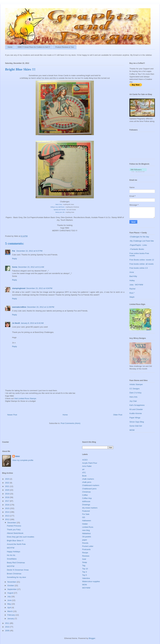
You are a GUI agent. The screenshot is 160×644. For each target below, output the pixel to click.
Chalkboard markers (91, 485)
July (9, 597)
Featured (86, 511)
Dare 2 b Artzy (135, 393)
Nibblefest (86, 533)
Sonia (15, 267)
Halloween (87, 521)
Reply (14, 259)
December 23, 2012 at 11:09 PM (41, 307)
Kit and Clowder (136, 409)
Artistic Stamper (136, 384)
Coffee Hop (87, 498)
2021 (7, 486)
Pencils (85, 543)
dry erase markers (90, 508)
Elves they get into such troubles (20, 537)
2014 (7, 512)
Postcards (86, 549)
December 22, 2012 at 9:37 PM (29, 251)
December (12, 523)
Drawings (86, 505)
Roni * (132, 293)
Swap (85, 562)
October (11, 586)
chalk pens (87, 482)
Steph (132, 297)
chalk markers (88, 479)
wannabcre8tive (19, 307)
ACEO (85, 460)
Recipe (85, 553)
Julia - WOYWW (136, 285)
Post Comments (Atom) (70, 423)
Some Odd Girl (136, 426)
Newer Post (12, 415)
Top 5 (85, 575)
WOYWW (86, 588)
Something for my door (16, 577)
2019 (7, 494)
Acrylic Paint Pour (90, 463)
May (9, 604)
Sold (84, 559)
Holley (132, 280)
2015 (7, 508)
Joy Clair (133, 401)
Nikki (18, 456)
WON (85, 585)
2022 (7, 483)
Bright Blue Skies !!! (15, 541)
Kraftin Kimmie (136, 413)
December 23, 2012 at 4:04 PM (39, 288)
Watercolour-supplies (91, 581)
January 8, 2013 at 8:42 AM (32, 323)
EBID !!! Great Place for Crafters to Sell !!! (34, 47)
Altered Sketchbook (15, 533)
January (11, 619)
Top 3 (85, 572)
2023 (7, 479)
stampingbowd (19, 288)
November (12, 582)
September (12, 589)
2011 (7, 623)
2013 (7, 516)
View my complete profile (23, 460)
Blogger (92, 638)
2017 (7, 501)
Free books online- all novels (141, 264)
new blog (86, 530)
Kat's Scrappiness (137, 405)
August (11, 593)
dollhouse (86, 501)
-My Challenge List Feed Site (142, 241)
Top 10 (85, 569)
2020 (7, 490)
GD (84, 517)
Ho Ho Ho (11, 555)
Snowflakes (12, 559)
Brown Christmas (14, 574)
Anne (132, 272)
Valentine (86, 578)
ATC (84, 473)
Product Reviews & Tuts (65, 47)
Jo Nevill (16, 323)
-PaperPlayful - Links (138, 245)
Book (84, 476)
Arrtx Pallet (87, 466)
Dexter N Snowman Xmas (18, 570)
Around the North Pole (16, 544)
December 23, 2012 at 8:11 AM (31, 267)
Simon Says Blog (137, 422)
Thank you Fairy (14, 530)
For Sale (86, 514)
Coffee (85, 495)
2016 (7, 505)
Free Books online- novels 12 (142, 260)
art (83, 469)
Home (10, 47)
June (10, 600)
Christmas (86, 492)
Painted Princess (14, 526)
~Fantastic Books (137, 249)
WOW (132, 430)
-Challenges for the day (139, 237)
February (11, 615)
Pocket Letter (88, 546)
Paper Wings (135, 418)
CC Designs (134, 389)
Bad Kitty (133, 276)
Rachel (132, 289)
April (10, 608)
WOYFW (11, 548)
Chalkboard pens (89, 489)
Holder (85, 524)
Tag (84, 565)
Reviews (86, 556)
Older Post (118, 415)
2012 (7, 519)
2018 (7, 497)
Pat (14, 251)
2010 (7, 627)
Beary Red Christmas (16, 563)
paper (85, 540)
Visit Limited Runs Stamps (25, 398)
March (10, 611)
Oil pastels (87, 537)
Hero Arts (133, 397)
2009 (7, 631)
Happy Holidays (13, 552)
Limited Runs (88, 527)
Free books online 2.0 (139, 268)
